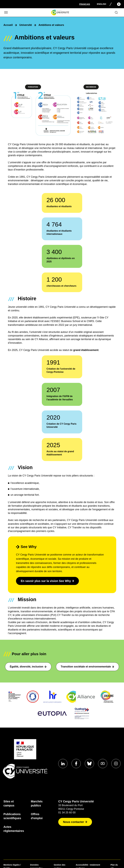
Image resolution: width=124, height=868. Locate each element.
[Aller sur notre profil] (63, 764)
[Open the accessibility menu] (119, 4)
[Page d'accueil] (60, 13)
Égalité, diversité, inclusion (28, 667)
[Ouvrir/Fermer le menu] (6, 12)
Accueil (8, 25)
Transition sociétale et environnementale (87, 667)
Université (26, 25)
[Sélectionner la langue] (85, 4)
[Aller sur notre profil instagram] (116, 764)
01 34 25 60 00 (67, 813)
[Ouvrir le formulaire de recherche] (116, 12)
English (102, 4)
